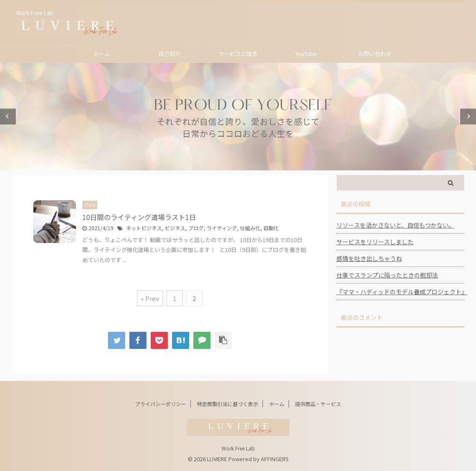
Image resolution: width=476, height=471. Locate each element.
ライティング (222, 228)
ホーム (101, 54)
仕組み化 (250, 228)
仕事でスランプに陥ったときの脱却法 (387, 275)
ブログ (196, 228)
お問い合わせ (375, 54)
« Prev (150, 298)
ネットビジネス (144, 228)
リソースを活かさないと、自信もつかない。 (396, 225)
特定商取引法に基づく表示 (228, 404)
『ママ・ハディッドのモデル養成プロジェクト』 (400, 292)
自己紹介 (169, 54)
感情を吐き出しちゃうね (369, 258)
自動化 (271, 228)
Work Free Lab (238, 448)
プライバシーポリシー (161, 404)
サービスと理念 (238, 54)
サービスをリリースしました (375, 242)
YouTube (306, 54)
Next (468, 116)
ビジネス (175, 228)
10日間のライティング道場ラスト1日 (139, 217)
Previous (8, 116)
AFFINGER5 (275, 459)
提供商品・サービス (318, 404)
